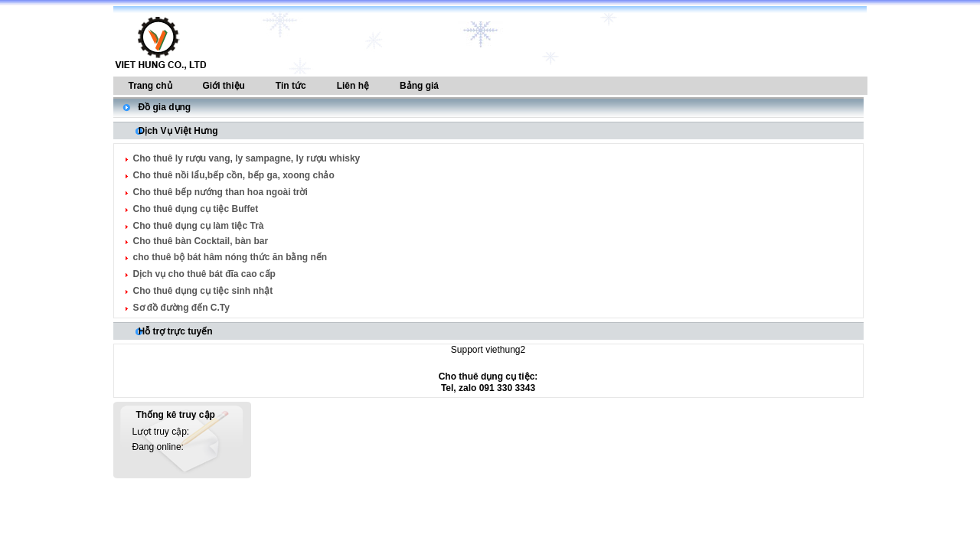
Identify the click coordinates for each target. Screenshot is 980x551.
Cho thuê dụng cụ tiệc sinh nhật (203, 291)
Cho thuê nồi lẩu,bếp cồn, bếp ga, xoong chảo (234, 175)
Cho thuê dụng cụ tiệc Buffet (196, 209)
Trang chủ (150, 86)
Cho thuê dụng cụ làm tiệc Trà (199, 226)
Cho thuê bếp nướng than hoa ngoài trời (220, 192)
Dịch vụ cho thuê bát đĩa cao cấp (204, 274)
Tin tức (291, 86)
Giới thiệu (224, 86)
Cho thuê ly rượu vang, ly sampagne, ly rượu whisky (247, 158)
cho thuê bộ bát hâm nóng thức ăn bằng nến (230, 257)
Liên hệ (353, 86)
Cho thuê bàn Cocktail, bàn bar (201, 241)
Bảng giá (419, 86)
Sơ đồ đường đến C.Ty (181, 308)
